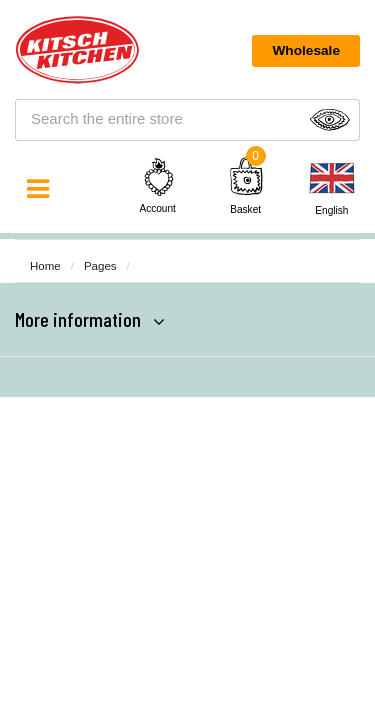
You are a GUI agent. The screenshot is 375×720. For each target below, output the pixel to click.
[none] (331, 188)
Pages (100, 266)
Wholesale (306, 50)
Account (159, 185)
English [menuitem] (331, 211)
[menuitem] (331, 188)
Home (45, 266)
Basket (245, 209)
